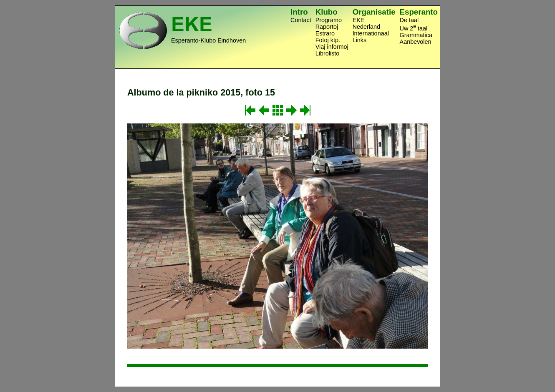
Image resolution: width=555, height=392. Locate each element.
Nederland (366, 27)
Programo (329, 20)
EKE (359, 20)
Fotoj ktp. (328, 40)
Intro (299, 12)
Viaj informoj (332, 47)
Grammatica (416, 35)
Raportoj (327, 27)
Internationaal (371, 33)
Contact (301, 20)
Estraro (325, 33)
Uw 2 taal (414, 28)
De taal (409, 20)
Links (360, 40)
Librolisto (328, 53)
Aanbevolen (416, 42)
